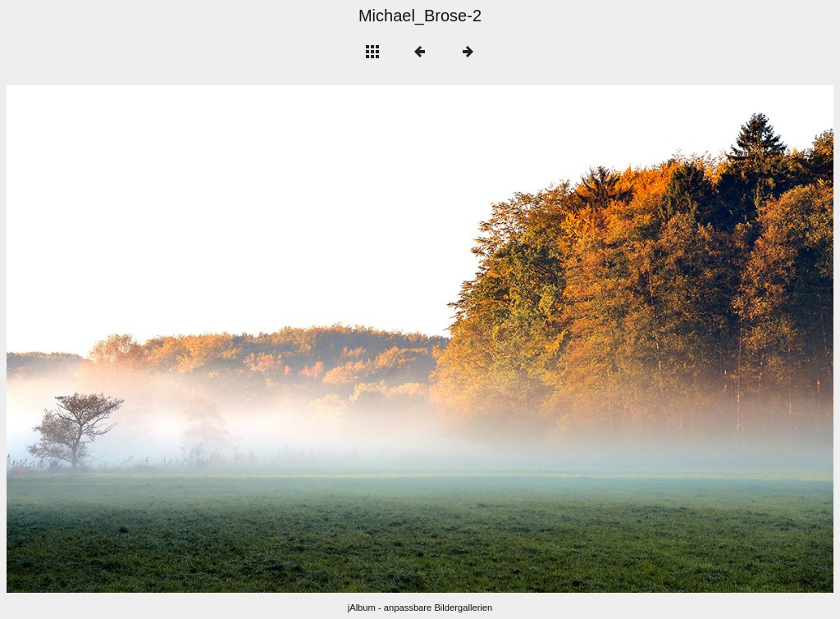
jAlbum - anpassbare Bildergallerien (420, 608)
